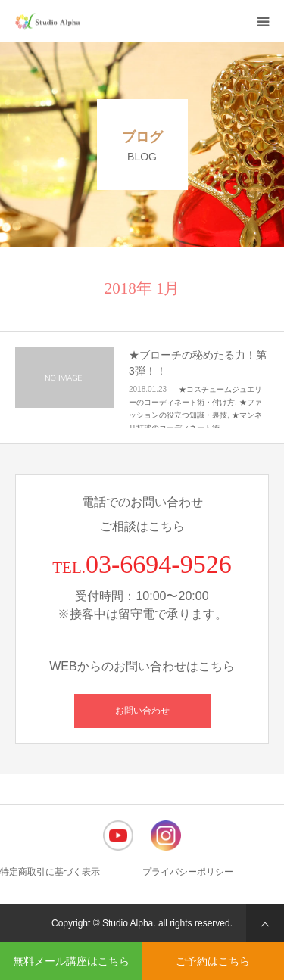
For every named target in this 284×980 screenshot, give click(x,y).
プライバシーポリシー (188, 872)
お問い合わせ (142, 711)
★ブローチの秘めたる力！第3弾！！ (198, 363)
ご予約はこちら (213, 961)
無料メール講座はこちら (71, 961)
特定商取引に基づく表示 (50, 872)
